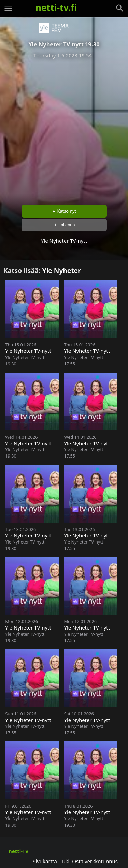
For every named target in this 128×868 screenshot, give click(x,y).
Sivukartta (45, 861)
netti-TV (19, 851)
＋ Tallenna (64, 225)
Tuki (65, 861)
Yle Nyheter (62, 270)
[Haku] (120, 8)
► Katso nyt (64, 211)
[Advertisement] (64, 129)
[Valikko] (8, 8)
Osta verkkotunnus (95, 861)
